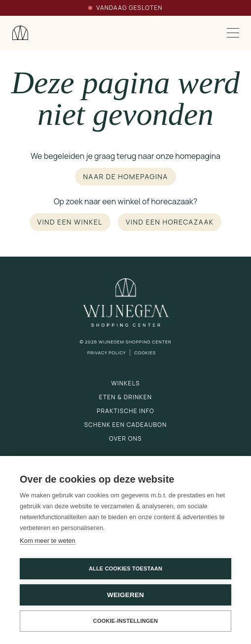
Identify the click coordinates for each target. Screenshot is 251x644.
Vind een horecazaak (170, 222)
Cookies (145, 353)
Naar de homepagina (125, 176)
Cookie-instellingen (126, 621)
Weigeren (125, 595)
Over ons (125, 438)
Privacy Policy (107, 353)
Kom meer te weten (48, 541)
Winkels (125, 383)
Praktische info (125, 411)
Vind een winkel (70, 222)
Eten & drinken (125, 397)
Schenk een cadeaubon (126, 425)
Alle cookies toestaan (125, 568)
